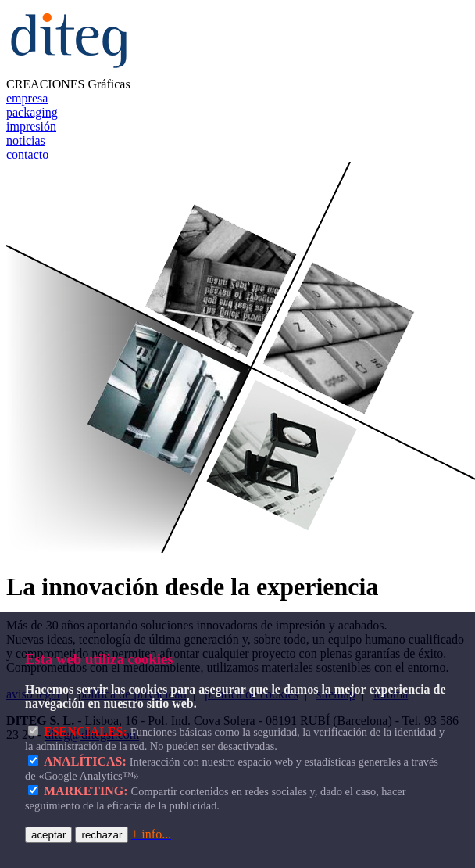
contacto (27, 154)
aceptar (48, 835)
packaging (32, 112)
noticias (26, 140)
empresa (27, 98)
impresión (31, 126)
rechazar (102, 835)
